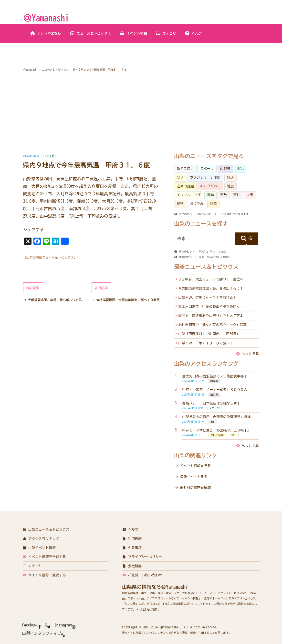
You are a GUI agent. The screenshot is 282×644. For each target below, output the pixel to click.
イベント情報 (133, 33)
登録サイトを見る (194, 477)
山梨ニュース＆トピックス (46, 529)
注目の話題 (185, 186)
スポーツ (207, 169)
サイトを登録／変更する (44, 575)
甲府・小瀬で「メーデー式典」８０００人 (215, 390)
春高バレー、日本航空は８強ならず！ (211, 403)
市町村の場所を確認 (195, 488)
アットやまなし (46, 33)
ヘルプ (193, 33)
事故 (224, 195)
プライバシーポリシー (142, 557)
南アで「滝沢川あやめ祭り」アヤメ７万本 (211, 316)
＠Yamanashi (46, 18)
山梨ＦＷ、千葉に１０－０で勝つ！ (206, 343)
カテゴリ (166, 33)
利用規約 (132, 539)
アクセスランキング (41, 539)
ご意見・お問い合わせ (142, 575)
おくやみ (197, 204)
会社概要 (132, 566)
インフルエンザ (189, 195)
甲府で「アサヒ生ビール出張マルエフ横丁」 (216, 430)
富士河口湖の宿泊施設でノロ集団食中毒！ (215, 376)
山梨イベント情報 (39, 548)
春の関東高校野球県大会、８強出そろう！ (211, 288)
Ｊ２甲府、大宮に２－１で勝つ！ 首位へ (211, 279)
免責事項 (132, 548)
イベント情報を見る (195, 466)
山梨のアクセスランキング (206, 364)
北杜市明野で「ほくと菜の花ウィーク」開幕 (212, 325)
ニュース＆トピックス (90, 33)
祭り (180, 177)
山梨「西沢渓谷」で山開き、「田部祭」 (209, 334)
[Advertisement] (141, 113)
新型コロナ (185, 169)
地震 (230, 186)
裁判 (180, 204)
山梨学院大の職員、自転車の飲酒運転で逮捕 (216, 417)
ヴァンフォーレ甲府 (205, 177)
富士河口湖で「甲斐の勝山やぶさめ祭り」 (211, 307)
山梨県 (225, 169)
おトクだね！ (210, 186)
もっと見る (251, 354)
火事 (250, 195)
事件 (237, 195)
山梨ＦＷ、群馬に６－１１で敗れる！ (207, 298)
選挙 (210, 195)
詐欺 (213, 204)
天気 (52, 156)
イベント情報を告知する (44, 557)
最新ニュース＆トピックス (206, 267)
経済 (230, 177)
